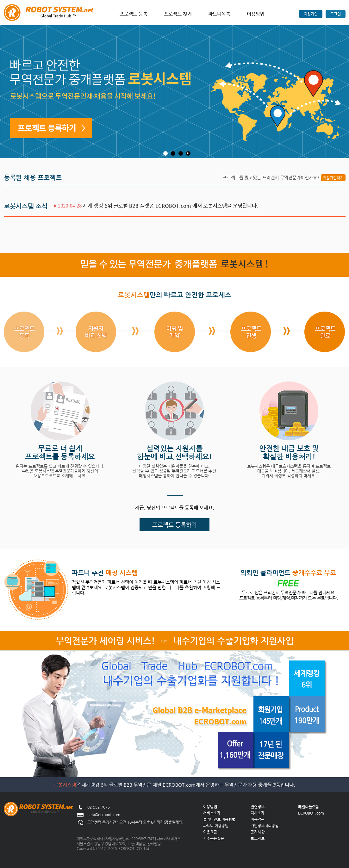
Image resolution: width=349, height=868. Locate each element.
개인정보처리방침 (265, 826)
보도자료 (258, 838)
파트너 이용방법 (216, 826)
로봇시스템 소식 (26, 206)
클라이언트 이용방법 (219, 819)
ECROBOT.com (311, 813)
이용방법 (256, 14)
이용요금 (210, 832)
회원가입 (311, 14)
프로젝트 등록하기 (174, 525)
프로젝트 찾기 (178, 14)
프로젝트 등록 (134, 14)
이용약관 (258, 819)
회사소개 (258, 813)
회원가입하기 (333, 178)
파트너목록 (219, 14)
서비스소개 (212, 813)
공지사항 (258, 832)
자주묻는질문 (214, 838)
